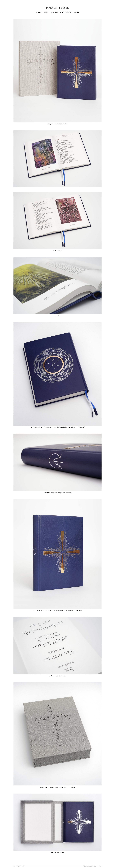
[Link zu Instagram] (100, 866)
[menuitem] (39, 12)
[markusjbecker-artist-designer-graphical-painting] (57, 9)
